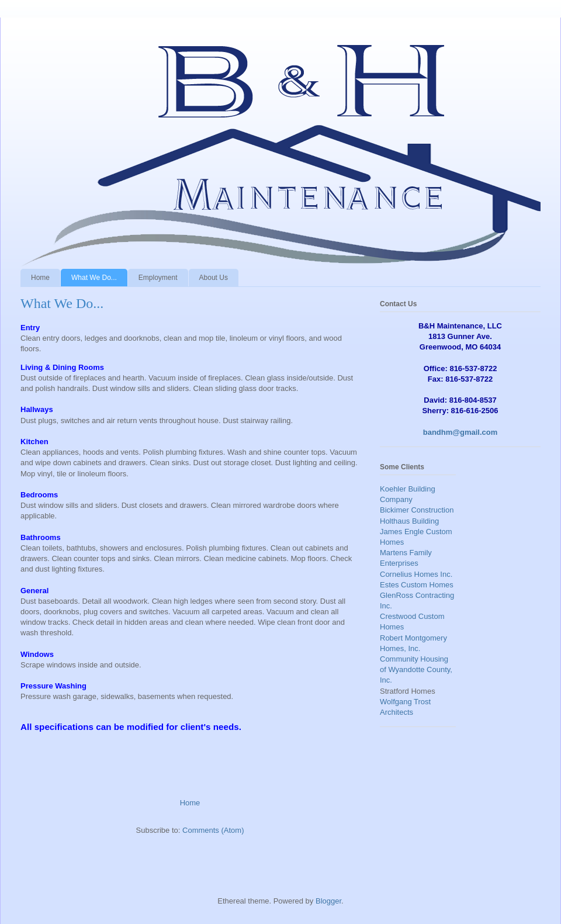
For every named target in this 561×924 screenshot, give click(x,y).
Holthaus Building (409, 521)
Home (40, 278)
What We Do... (94, 278)
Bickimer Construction (417, 510)
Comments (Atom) (213, 830)
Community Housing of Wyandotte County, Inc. (416, 669)
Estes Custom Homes (417, 585)
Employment (158, 278)
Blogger (328, 901)
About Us (214, 278)
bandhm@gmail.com (460, 432)
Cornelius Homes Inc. (416, 574)
